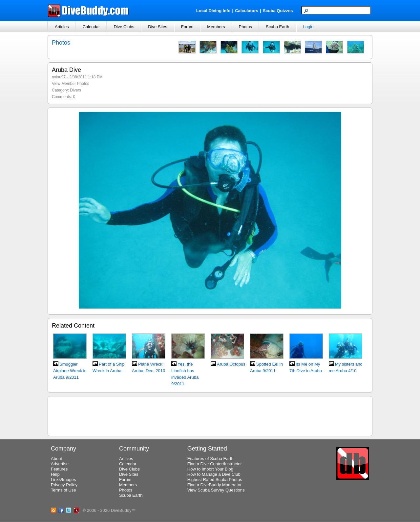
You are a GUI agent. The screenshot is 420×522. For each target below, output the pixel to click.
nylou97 (59, 77)
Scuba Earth (278, 27)
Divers (75, 90)
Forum (187, 27)
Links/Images (63, 480)
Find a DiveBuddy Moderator (214, 485)
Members (216, 27)
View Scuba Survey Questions (216, 490)
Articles (62, 27)
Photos (245, 27)
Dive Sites (158, 27)
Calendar (91, 27)
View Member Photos (71, 84)
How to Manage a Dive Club (214, 474)
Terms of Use (63, 490)
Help (55, 474)
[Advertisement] (210, 415)
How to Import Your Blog (210, 469)
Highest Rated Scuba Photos (215, 480)
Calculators (247, 11)
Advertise (60, 464)
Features (59, 469)
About (56, 459)
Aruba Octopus (231, 364)
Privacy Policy (64, 485)
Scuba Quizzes (278, 11)
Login (308, 27)
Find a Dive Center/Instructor (215, 464)
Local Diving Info (213, 11)
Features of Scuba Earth (210, 459)
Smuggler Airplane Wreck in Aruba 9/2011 (70, 371)
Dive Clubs (124, 27)
